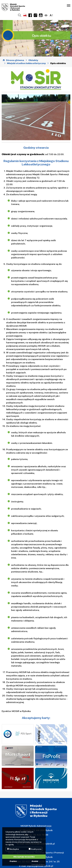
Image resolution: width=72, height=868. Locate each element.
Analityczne (35, 849)
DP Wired (42, 864)
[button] (69, 5)
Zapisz (13, 861)
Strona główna (15, 60)
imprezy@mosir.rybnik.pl (40, 866)
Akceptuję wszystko (24, 857)
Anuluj (35, 861)
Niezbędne (13, 849)
